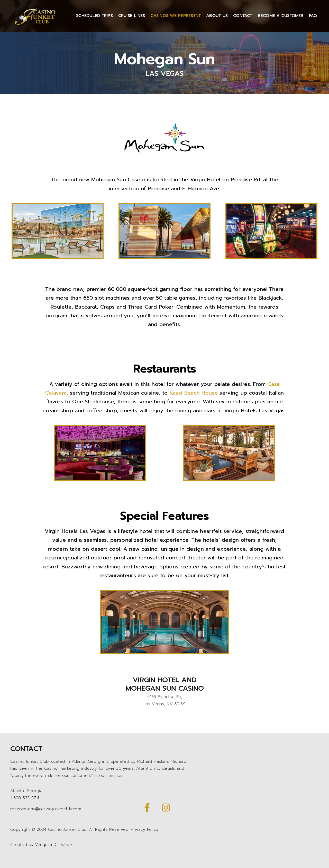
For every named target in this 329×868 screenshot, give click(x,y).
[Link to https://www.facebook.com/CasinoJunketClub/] (147, 808)
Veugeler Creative (53, 845)
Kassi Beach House (194, 393)
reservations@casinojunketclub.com (46, 809)
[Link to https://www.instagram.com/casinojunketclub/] (166, 808)
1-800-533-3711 (25, 798)
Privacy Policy (145, 829)
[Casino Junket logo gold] (36, 8)
